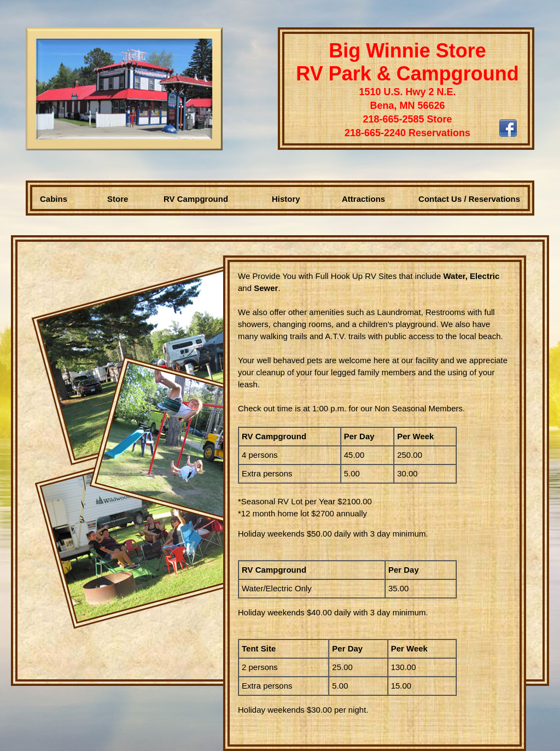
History (286, 199)
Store (118, 199)
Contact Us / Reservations (469, 199)
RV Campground (196, 199)
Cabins (54, 199)
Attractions (363, 199)
